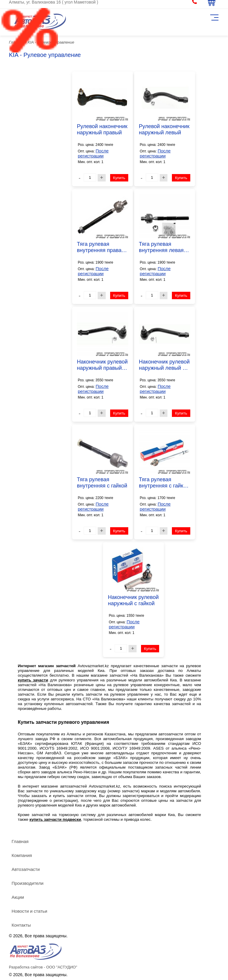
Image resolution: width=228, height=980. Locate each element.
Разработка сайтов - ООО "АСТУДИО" (43, 967)
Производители (27, 883)
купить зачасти (33, 680)
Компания (22, 855)
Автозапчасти (26, 869)
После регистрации (93, 153)
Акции (18, 897)
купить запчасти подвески (55, 819)
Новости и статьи (29, 911)
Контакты (21, 925)
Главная (20, 841)
